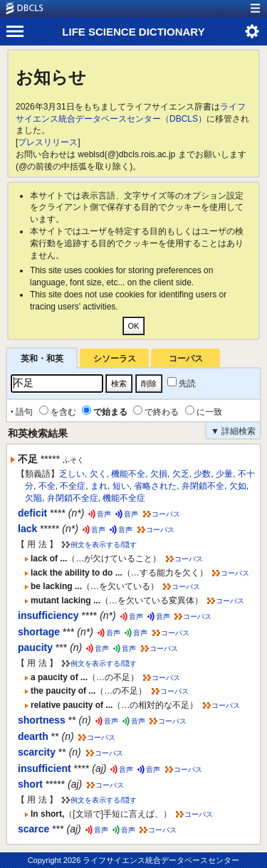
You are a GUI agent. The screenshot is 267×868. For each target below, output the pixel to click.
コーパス (186, 359)
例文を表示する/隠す (104, 545)
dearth (33, 736)
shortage (39, 632)
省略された (155, 486)
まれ (99, 486)
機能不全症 (124, 498)
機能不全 (128, 474)
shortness (42, 720)
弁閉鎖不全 (203, 486)
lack (27, 529)
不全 (47, 486)
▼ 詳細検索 (233, 431)
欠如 (238, 486)
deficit (32, 513)
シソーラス (115, 359)
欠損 (159, 474)
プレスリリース (48, 142)
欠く (98, 474)
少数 (202, 474)
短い (121, 486)
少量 (224, 474)
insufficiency (48, 615)
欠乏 (181, 474)
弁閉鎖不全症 (73, 498)
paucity (35, 647)
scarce (33, 829)
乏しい (72, 474)
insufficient (44, 768)
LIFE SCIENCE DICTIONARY (133, 32)
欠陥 (33, 498)
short (30, 784)
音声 (104, 514)
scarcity (37, 752)
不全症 (73, 486)
